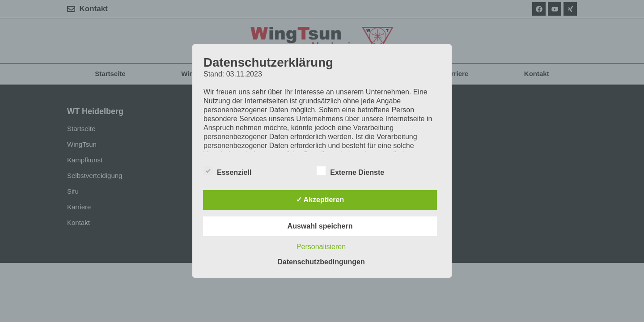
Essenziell (227, 171)
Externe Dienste (350, 171)
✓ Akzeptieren (320, 200)
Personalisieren (321, 247)
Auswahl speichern (320, 226)
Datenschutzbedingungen (321, 262)
